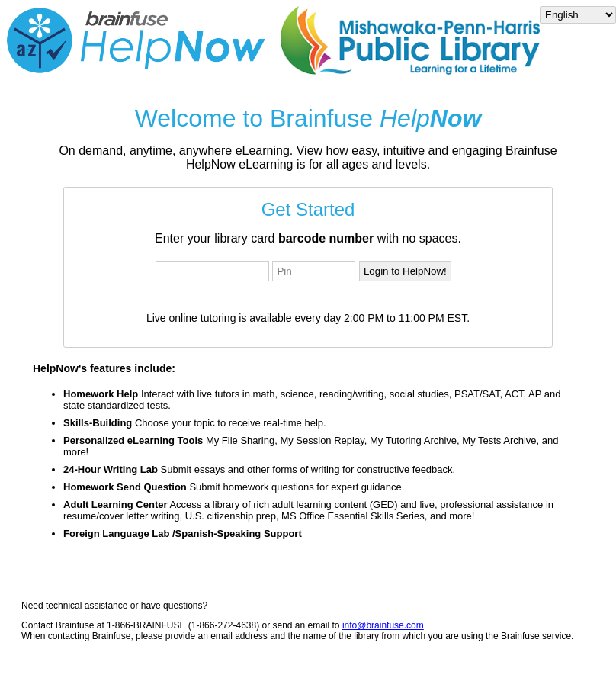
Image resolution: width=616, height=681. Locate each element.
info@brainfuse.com (383, 625)
